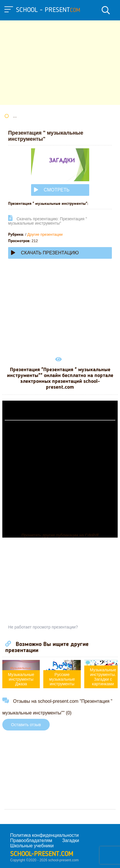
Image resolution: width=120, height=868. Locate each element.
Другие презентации (45, 234)
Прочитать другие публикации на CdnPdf (60, 535)
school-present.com (42, 854)
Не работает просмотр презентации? (43, 627)
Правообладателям (31, 840)
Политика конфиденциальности (44, 835)
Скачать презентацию (45, 253)
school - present (48, 10)
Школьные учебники (32, 846)
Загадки (71, 840)
